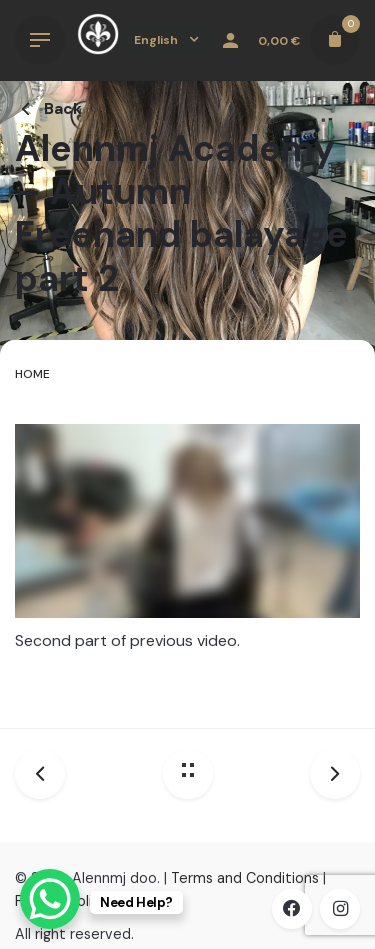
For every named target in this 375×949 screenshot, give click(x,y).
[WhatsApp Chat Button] (50, 899)
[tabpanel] (187, 556)
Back (48, 108)
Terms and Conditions (245, 878)
